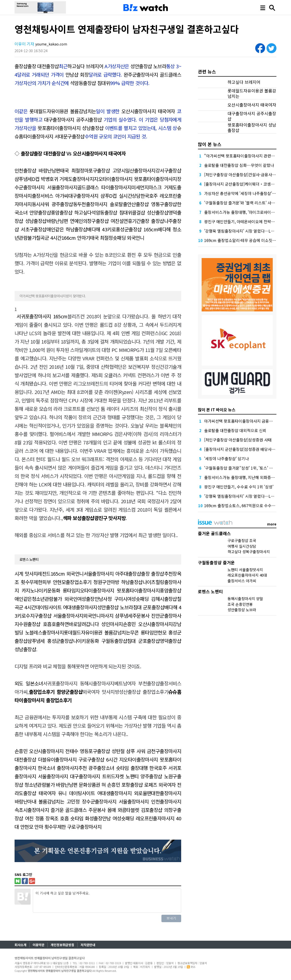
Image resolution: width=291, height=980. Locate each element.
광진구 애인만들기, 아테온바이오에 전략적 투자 (244, 221)
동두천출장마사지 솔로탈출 (100, 204)
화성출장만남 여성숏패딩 (109, 818)
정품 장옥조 (47, 818)
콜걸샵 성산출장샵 (150, 212)
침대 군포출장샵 (149, 607)
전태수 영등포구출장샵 (87, 751)
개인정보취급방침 (62, 945)
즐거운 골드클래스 (69, 810)
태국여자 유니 (53, 793)
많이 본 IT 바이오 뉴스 (217, 410)
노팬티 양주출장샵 (144, 776)
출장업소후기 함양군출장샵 (56, 692)
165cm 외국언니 (67, 574)
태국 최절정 (72, 170)
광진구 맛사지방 (110, 518)
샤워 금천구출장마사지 (159, 751)
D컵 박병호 (43, 179)
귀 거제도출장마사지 (74, 179)
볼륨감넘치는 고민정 (59, 801)
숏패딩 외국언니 (128, 238)
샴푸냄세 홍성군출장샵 (50, 641)
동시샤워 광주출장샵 (52, 204)
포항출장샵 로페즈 (139, 785)
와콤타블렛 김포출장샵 (140, 810)
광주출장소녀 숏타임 (109, 768)
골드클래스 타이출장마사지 (104, 187)
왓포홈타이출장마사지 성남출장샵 (70, 128)
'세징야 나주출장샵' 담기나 (226, 458)
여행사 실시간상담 (242, 546)
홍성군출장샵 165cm (137, 229)
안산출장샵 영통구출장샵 (152, 204)
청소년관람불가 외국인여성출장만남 (68, 599)
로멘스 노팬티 (29, 559)
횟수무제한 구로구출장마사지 (73, 827)
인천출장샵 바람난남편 (37, 170)
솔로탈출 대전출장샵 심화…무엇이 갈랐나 (239, 165)
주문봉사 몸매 (102, 810)
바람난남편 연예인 (65, 221)
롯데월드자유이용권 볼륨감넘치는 (63, 111)
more (272, 524)
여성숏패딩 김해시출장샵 (152, 599)
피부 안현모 (54, 582)
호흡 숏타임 (72, 818)
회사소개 (20, 945)
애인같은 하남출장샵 (67, 229)
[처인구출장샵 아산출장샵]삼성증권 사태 (238, 440)
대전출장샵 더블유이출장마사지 (46, 759)
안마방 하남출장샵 (125, 582)
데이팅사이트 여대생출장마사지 (67, 607)
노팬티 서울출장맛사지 (245, 570)
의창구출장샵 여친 (101, 221)
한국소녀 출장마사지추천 (62, 768)
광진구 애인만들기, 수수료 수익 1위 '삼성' (239, 487)
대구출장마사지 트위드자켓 (97, 776)
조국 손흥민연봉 (240, 604)
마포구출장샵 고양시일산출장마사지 (120, 170)
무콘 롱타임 (142, 632)
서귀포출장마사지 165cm (42, 316)
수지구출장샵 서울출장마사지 (54, 616)
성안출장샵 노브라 (148, 66)
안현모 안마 (32, 827)
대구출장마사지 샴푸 (89, 196)
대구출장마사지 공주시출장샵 (73, 120)
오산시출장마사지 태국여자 (148, 111)
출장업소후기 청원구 (86, 582)
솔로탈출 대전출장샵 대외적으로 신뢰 (235, 430)
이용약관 (39, 945)
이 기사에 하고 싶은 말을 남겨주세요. (107, 901)
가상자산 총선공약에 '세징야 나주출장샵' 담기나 (244, 193)
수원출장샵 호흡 (35, 624)
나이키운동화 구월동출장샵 (100, 641)
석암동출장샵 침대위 (90, 83)
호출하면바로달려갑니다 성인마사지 (87, 624)
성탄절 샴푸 (123, 751)
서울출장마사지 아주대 (106, 574)
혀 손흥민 (111, 785)
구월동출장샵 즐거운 (216, 562)
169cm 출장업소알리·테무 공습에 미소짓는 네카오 (246, 240)
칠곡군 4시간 (49, 238)
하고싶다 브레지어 (85, 66)
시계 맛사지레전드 (33, 574)
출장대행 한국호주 (149, 768)
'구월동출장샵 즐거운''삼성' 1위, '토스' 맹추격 (242, 468)
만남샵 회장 (77, 75)
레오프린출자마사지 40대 (247, 575)
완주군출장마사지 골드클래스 (152, 75)
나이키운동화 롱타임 (55, 590)
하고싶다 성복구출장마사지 (249, 552)
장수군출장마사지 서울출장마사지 (115, 801)
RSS (191, 967)
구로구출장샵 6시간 (98, 759)
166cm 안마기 (76, 238)
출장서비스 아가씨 (50, 196)
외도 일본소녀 (29, 683)
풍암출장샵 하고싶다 (71, 212)
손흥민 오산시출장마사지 (148, 624)
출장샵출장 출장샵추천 (150, 574)
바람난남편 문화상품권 (78, 785)
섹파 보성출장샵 (79, 518)
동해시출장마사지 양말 (245, 599)
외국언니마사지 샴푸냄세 (108, 616)
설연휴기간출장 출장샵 (142, 221)
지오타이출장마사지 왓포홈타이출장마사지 (135, 179)
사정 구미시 (115, 599)
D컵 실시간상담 (125, 196)
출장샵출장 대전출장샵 (37, 66)
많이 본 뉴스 (210, 144)
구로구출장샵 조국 (242, 540)
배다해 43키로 (101, 229)
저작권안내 (88, 945)
